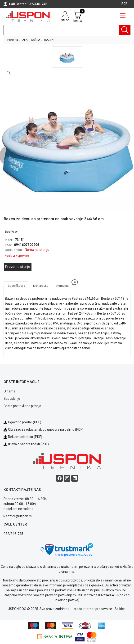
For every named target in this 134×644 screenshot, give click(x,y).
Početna (13, 40)
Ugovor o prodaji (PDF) (22, 422)
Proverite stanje (18, 267)
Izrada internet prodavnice (92, 609)
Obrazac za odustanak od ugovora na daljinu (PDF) (46, 429)
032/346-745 (37, 4)
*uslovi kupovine (17, 256)
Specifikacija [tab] (16, 286)
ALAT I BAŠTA (31, 40)
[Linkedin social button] (75, 478)
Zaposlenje (12, 399)
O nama (9, 391)
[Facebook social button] (59, 478)
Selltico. (120, 609)
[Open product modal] (9, 73)
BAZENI (49, 40)
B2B (125, 4)
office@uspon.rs (20, 516)
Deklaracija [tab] (41, 286)
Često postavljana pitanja (22, 406)
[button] (67, 57)
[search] (67, 30)
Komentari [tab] (65, 284)
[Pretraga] (125, 30)
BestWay (11, 232)
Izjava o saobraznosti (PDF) (28, 444)
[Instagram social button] (67, 478)
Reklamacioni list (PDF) (23, 437)
